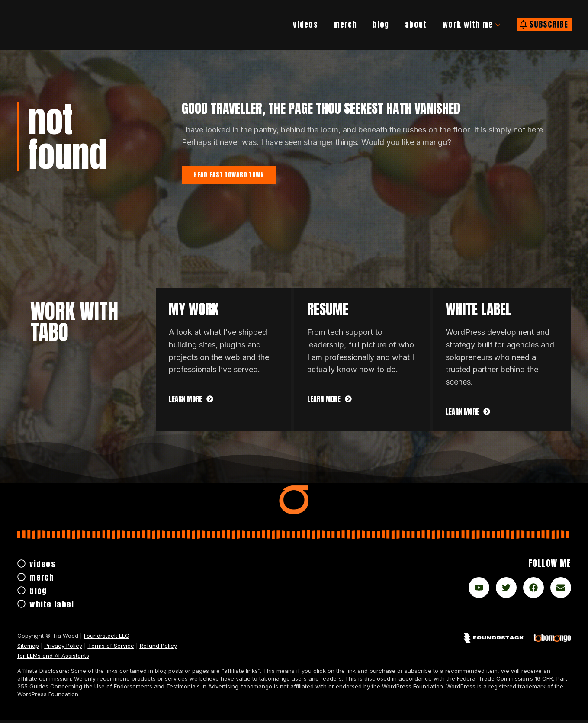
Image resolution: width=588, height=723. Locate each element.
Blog (368, 24)
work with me (466, 25)
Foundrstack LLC (107, 639)
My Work (194, 313)
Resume (328, 313)
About (405, 24)
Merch (330, 24)
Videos (286, 24)
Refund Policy (158, 649)
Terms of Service (111, 649)
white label (479, 313)
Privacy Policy (63, 649)
